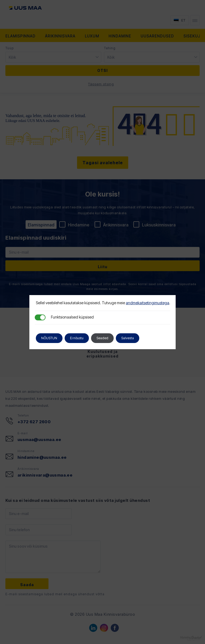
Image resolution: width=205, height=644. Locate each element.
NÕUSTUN (49, 338)
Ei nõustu (77, 338)
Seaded (102, 338)
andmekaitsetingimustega (147, 303)
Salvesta (128, 338)
